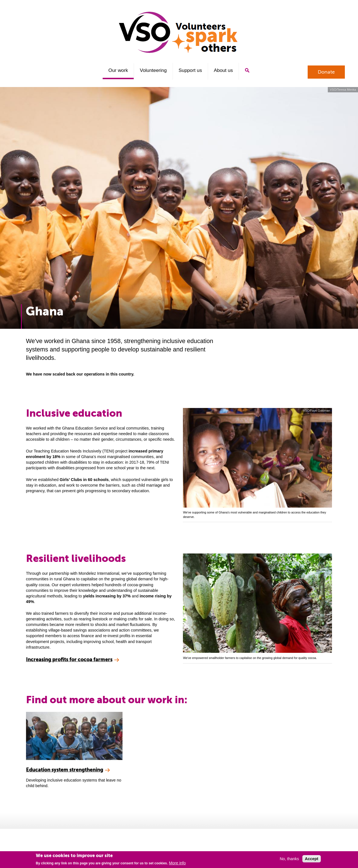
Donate (326, 72)
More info (177, 863)
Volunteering (153, 70)
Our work (118, 70)
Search (247, 70)
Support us (190, 70)
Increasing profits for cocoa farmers (69, 659)
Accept (312, 859)
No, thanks (289, 859)
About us (223, 70)
